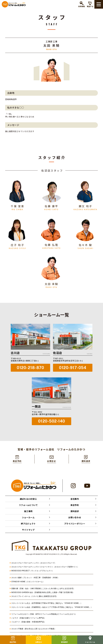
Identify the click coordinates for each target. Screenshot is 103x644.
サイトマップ (28, 530)
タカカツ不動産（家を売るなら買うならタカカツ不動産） (34, 629)
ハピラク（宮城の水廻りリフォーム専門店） (29, 618)
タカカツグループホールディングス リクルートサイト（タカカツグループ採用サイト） (45, 567)
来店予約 (75, 505)
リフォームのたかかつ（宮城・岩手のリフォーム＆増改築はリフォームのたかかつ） (44, 615)
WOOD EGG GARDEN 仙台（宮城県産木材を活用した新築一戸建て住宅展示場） (43, 593)
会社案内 (75, 499)
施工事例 (28, 512)
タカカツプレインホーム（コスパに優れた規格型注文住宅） (35, 597)
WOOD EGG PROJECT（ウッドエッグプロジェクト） (33, 571)
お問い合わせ (75, 518)
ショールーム (28, 518)
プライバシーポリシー (75, 524)
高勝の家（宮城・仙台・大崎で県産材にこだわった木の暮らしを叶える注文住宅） (43, 589)
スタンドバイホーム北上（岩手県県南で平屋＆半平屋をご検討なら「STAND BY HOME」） (47, 604)
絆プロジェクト (28, 524)
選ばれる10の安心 (28, 499)
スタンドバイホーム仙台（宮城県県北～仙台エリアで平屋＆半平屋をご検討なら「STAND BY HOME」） (52, 607)
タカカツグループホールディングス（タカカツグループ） (34, 563)
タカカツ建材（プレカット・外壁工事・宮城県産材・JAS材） (35, 578)
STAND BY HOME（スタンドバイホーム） (28, 582)
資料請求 (75, 512)
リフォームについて (28, 505)
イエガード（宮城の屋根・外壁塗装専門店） (29, 622)
